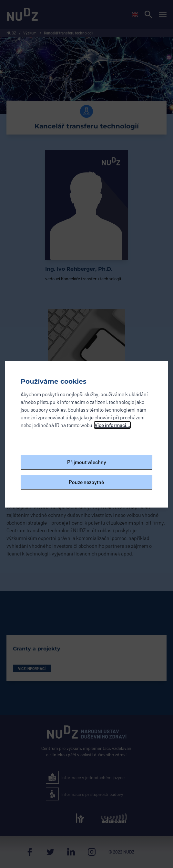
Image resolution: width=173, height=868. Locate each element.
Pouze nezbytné (86, 482)
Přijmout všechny (87, 462)
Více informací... (112, 425)
